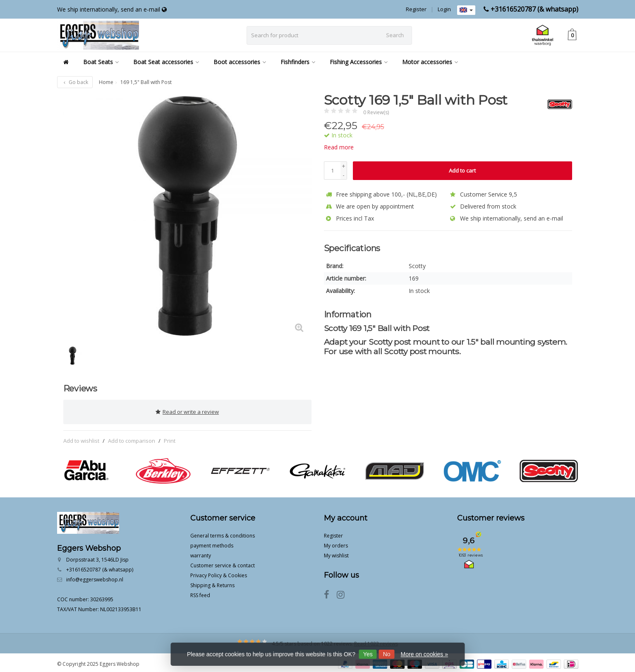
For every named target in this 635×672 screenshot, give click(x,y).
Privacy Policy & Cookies (219, 572)
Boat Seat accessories (166, 62)
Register (416, 9)
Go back (75, 82)
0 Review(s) (376, 112)
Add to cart (462, 170)
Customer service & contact (223, 563)
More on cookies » (424, 654)
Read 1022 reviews (376, 641)
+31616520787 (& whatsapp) (534, 9)
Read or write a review (187, 410)
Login (444, 9)
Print (170, 438)
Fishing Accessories (359, 62)
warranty (201, 553)
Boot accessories (240, 62)
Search (395, 35)
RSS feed (200, 592)
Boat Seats (101, 62)
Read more (339, 147)
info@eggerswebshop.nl (95, 577)
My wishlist (336, 553)
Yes (368, 654)
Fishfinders (298, 62)
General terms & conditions (223, 533)
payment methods (212, 543)
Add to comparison (132, 438)
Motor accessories (430, 62)
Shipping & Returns (212, 582)
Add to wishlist (81, 438)
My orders (336, 543)
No (387, 654)
